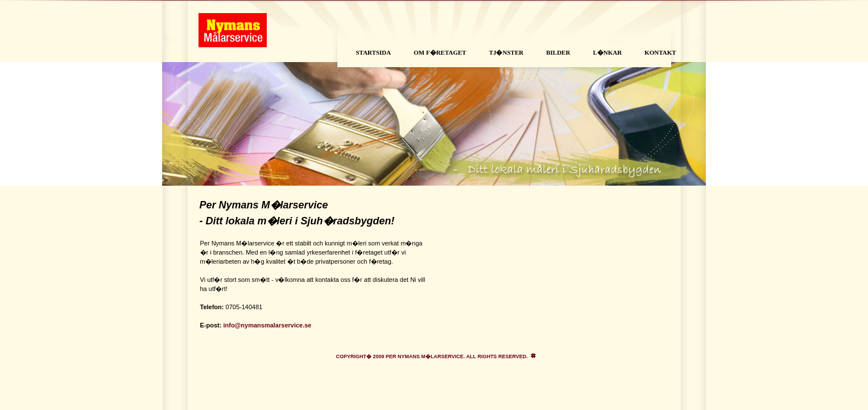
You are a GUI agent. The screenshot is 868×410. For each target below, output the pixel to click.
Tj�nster (507, 52)
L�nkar (607, 52)
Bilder (558, 52)
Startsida (374, 52)
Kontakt (660, 52)
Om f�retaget (440, 52)
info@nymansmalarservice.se (267, 325)
